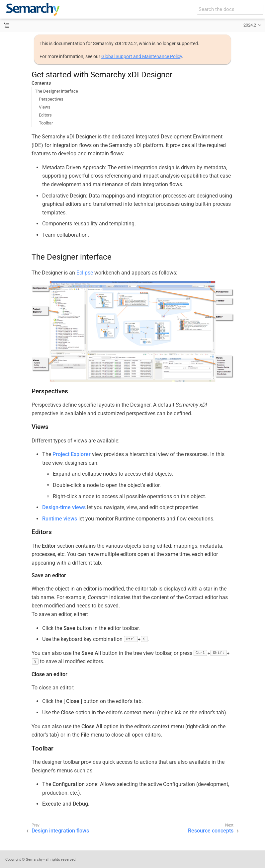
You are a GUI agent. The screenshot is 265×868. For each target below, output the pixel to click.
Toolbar (46, 123)
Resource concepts (211, 831)
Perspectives (51, 99)
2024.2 (250, 25)
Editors (45, 115)
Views (45, 107)
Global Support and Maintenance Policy (142, 56)
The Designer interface (56, 91)
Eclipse (85, 273)
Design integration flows (60, 831)
